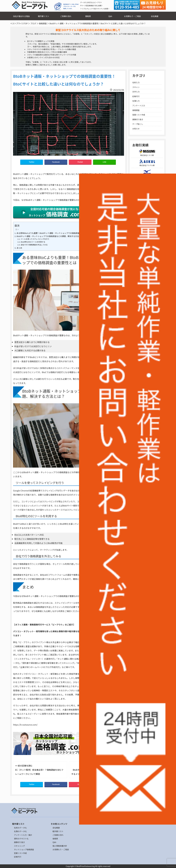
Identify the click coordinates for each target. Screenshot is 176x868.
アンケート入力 (139, 106)
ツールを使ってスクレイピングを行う (35, 239)
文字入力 (136, 92)
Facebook (56, 162)
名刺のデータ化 (20, 828)
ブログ (33, 23)
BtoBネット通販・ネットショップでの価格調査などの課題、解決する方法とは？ (50, 236)
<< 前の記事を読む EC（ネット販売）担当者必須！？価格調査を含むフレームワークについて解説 (39, 770)
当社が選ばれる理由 (21, 16)
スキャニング (19, 846)
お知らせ (136, 129)
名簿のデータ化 (20, 831)
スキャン (136, 87)
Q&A (110, 16)
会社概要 (155, 16)
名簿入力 (136, 101)
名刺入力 (136, 82)
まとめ (19, 248)
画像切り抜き (138, 119)
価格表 (88, 16)
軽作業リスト (44, 16)
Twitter (32, 162)
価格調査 (43, 23)
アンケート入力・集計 (23, 835)
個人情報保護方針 (60, 846)
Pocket (80, 162)
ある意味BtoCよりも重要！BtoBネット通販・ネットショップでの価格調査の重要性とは (53, 233)
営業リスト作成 (139, 115)
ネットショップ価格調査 (24, 849)
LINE (104, 162)
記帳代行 (136, 96)
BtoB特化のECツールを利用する (33, 242)
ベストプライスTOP (19, 23)
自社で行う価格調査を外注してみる (34, 245)
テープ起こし (138, 124)
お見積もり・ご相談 (132, 16)
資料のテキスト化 (21, 839)
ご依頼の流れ (66, 16)
